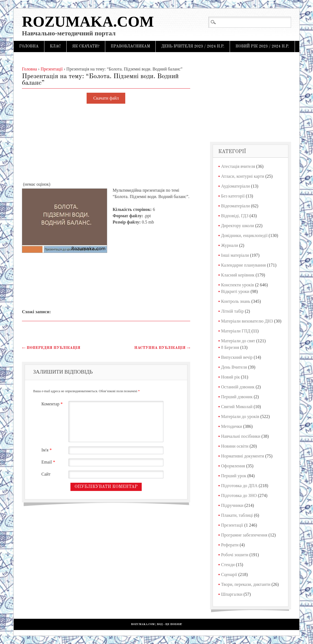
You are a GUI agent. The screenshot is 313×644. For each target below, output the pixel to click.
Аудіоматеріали (236, 186)
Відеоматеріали (236, 206)
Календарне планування (244, 265)
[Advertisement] (106, 143)
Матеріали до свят (238, 341)
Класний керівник (238, 275)
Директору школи (238, 226)
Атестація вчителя (238, 166)
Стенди (228, 565)
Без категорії (233, 196)
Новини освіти (235, 446)
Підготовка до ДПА (239, 486)
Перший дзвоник (237, 397)
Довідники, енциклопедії (244, 235)
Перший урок (234, 476)
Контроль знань (236, 301)
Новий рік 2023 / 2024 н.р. (262, 46)
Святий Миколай (237, 407)
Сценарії (229, 574)
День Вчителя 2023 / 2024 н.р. (193, 46)
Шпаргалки (232, 594)
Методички (232, 426)
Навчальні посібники (241, 436)
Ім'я (47, 450)
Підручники (232, 505)
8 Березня (230, 347)
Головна (29, 46)
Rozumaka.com (88, 22)
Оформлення (233, 466)
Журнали (230, 245)
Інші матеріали (235, 255)
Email (49, 462)
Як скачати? (86, 46)
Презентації (232, 525)
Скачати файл (106, 98)
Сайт (46, 474)
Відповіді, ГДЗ (235, 216)
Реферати (230, 545)
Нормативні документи (243, 456)
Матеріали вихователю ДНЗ (247, 321)
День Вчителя (234, 367)
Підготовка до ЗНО (239, 495)
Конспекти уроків (238, 285)
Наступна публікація (162, 348)
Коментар (53, 404)
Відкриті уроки (235, 291)
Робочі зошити (235, 555)
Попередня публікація (51, 348)
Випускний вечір (237, 357)
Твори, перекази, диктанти (246, 584)
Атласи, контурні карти (243, 176)
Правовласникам (130, 46)
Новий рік (231, 377)
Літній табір (233, 311)
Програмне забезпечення (244, 535)
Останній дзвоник (238, 387)
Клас (56, 46)
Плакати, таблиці (237, 515)
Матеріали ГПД (236, 331)
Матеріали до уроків (240, 416)
